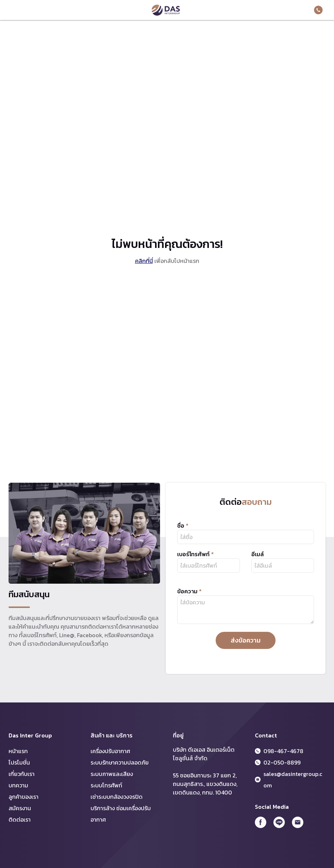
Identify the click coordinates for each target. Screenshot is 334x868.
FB (261, 822)
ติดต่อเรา (20, 819)
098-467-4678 (320, 10)
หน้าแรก (18, 751)
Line (279, 822)
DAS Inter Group (166, 10)
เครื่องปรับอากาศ (110, 751)
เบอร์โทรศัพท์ (196, 554)
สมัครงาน (20, 808)
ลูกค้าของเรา (24, 797)
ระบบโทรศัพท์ (106, 785)
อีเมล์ (258, 554)
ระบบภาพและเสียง (112, 774)
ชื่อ (183, 526)
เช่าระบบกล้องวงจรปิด (117, 797)
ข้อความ (189, 591)
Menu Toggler (13, 10)
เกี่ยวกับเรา (22, 774)
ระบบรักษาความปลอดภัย (120, 762)
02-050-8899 (282, 762)
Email (298, 822)
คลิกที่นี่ (144, 261)
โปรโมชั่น (19, 762)
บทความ (18, 785)
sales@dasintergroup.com (293, 780)
